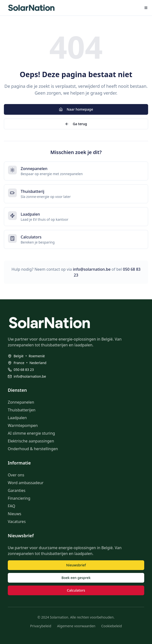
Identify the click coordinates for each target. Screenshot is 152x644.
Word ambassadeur (26, 483)
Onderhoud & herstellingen (33, 449)
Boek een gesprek (76, 578)
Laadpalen (17, 418)
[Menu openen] (146, 8)
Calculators (76, 590)
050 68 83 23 (24, 370)
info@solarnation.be (92, 269)
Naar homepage (76, 109)
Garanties (17, 490)
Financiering (19, 498)
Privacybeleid (41, 626)
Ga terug (76, 124)
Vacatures (17, 522)
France (19, 363)
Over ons (16, 475)
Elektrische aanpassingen (31, 441)
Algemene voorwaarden (76, 626)
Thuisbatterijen (22, 410)
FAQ (11, 506)
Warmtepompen (23, 425)
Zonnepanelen (21, 402)
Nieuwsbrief (76, 565)
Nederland (38, 363)
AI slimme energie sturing (31, 433)
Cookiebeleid (112, 626)
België (19, 356)
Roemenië (37, 356)
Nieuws (14, 514)
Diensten (17, 390)
